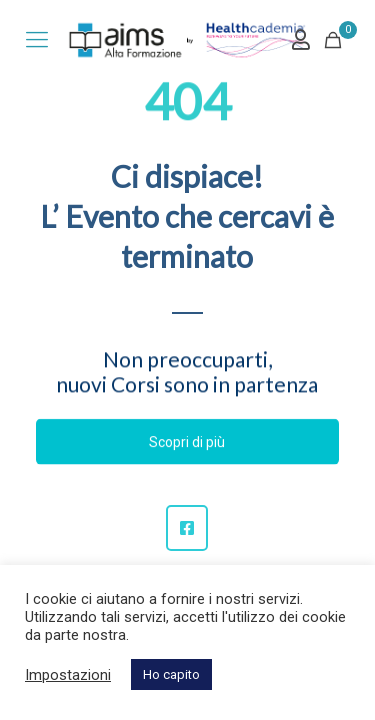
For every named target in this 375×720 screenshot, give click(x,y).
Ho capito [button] (171, 674)
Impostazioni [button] (68, 675)
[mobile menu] (37, 40)
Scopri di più (187, 442)
